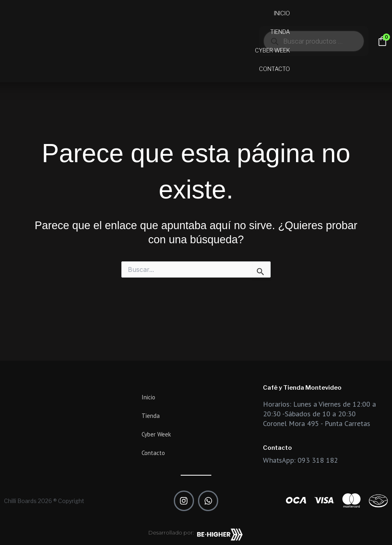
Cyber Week (272, 50)
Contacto (274, 69)
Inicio (282, 13)
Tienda (280, 32)
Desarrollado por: (171, 532)
